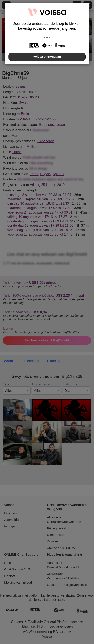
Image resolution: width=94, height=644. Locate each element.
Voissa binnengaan (47, 57)
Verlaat (47, 37)
